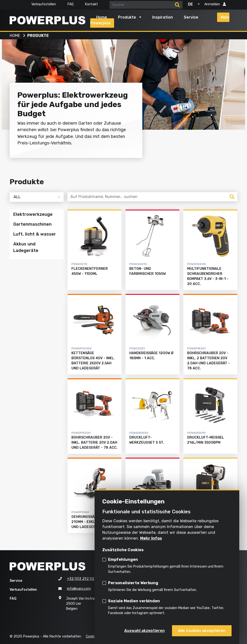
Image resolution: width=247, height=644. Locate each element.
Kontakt (92, 4)
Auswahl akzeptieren (144, 631)
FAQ (71, 4)
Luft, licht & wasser (35, 234)
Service (191, 17)
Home (102, 17)
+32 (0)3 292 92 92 (83, 579)
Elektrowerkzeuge (33, 214)
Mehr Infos (151, 538)
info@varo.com (79, 589)
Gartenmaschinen (32, 224)
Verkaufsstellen (44, 4)
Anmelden (215, 4)
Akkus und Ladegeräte (26, 247)
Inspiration (163, 17)
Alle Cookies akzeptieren (202, 631)
